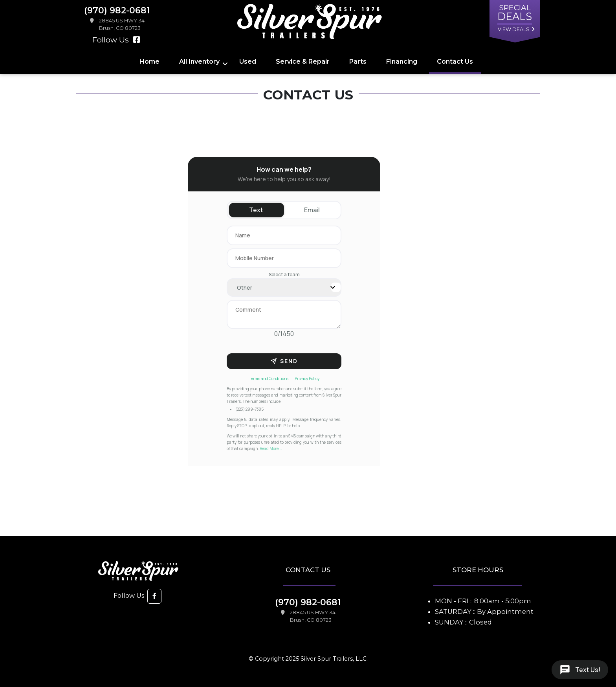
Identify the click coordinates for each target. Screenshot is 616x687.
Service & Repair (303, 62)
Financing (402, 62)
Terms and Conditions (269, 378)
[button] (154, 596)
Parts (358, 62)
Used (248, 62)
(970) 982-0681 (308, 602)
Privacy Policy (307, 378)
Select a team (284, 275)
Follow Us (116, 40)
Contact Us (455, 62)
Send (284, 361)
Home (149, 62)
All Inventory (199, 62)
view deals (514, 29)
